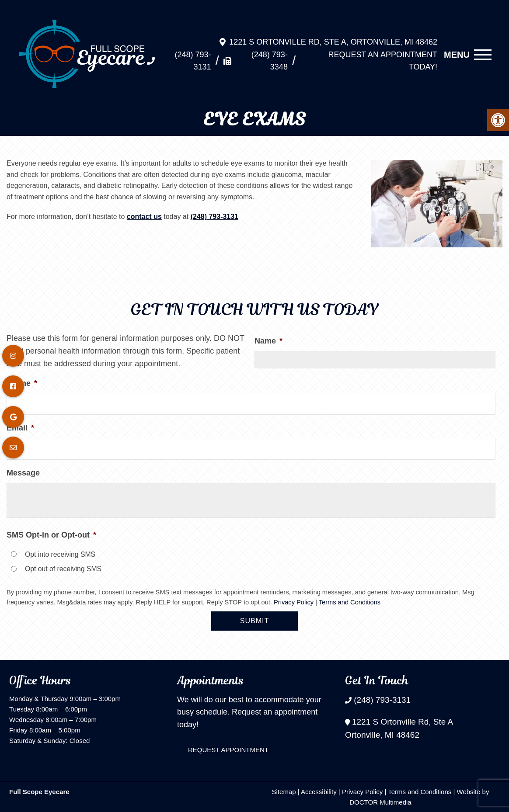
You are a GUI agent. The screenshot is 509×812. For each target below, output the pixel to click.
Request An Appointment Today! (383, 57)
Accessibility (319, 792)
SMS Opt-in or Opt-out (51, 535)
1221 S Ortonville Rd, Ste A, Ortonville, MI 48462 (333, 38)
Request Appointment (228, 750)
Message (23, 473)
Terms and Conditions (350, 602)
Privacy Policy (294, 602)
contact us (144, 217)
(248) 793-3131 (193, 57)
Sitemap (284, 792)
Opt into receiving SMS (60, 554)
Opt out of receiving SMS (63, 569)
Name (268, 341)
